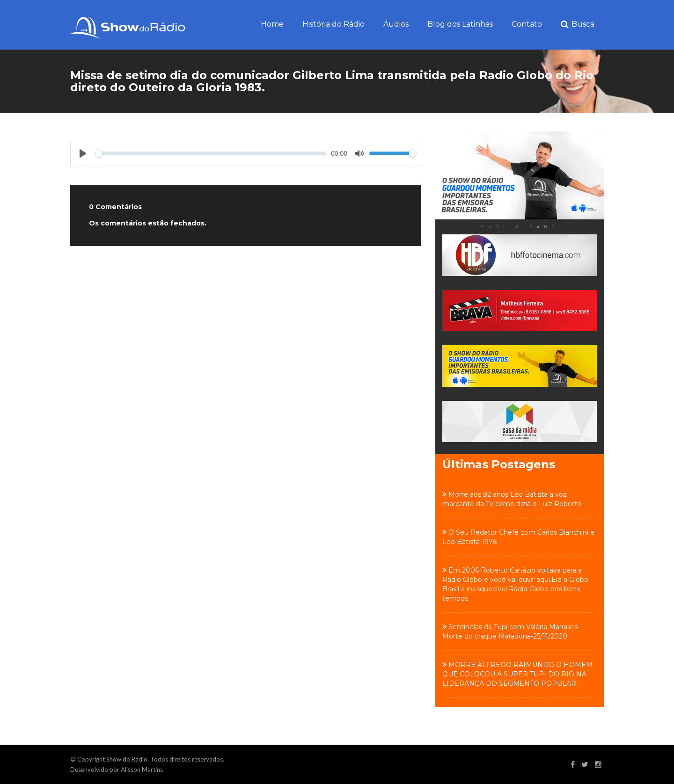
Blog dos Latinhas (460, 24)
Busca (578, 25)
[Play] (83, 153)
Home (272, 24)
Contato (527, 24)
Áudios (396, 24)
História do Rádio (333, 24)
